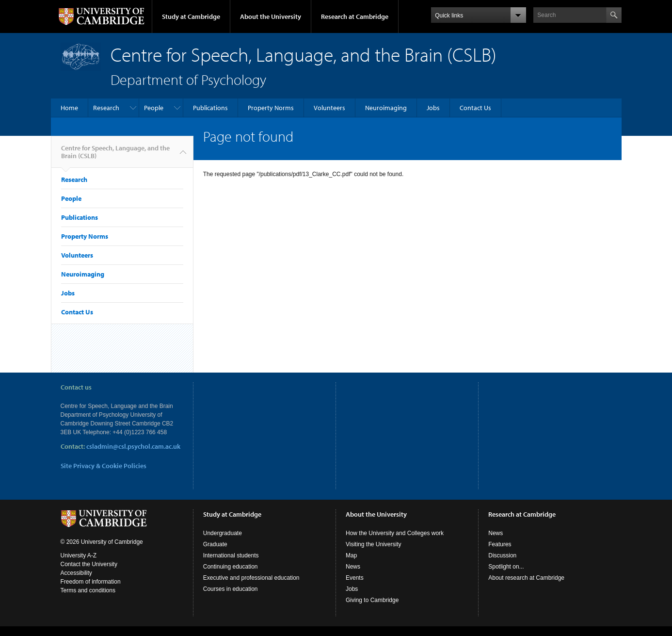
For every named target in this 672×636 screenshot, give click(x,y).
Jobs (433, 108)
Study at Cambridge (191, 16)
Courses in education (231, 599)
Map (351, 565)
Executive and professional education (251, 587)
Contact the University (89, 574)
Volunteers (329, 108)
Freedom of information (91, 591)
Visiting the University (374, 554)
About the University (271, 16)
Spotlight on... (506, 576)
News (353, 576)
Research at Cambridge (355, 16)
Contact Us (475, 108)
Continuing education (231, 576)
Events (355, 587)
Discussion (502, 565)
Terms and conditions (88, 600)
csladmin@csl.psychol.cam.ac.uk (133, 446)
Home (69, 108)
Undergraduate (223, 543)
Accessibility (76, 583)
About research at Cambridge (526, 587)
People (154, 108)
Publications (210, 108)
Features (500, 554)
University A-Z (79, 565)
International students (231, 565)
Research (106, 108)
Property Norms (271, 108)
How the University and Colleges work (395, 543)
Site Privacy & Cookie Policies (104, 466)
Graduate (215, 554)
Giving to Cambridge (372, 610)
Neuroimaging (386, 108)
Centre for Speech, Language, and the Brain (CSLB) (115, 156)
